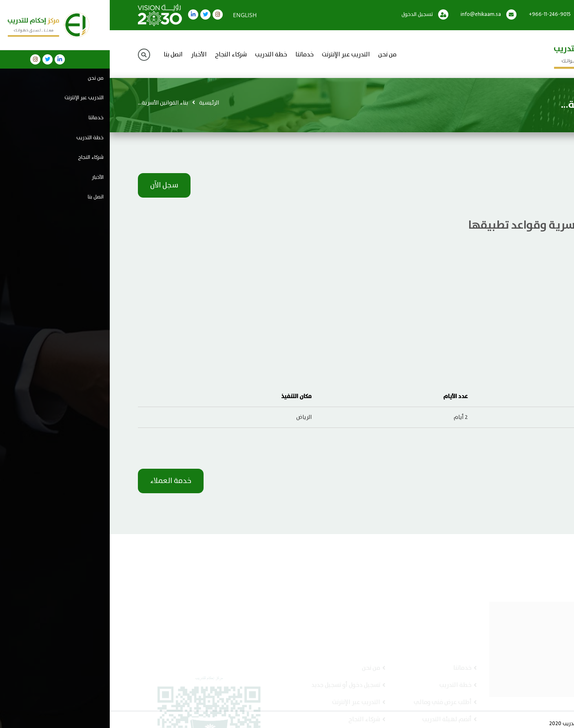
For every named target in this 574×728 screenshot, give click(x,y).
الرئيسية (99, 103)
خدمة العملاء (61, 481)
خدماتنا (195, 55)
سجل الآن (54, 185)
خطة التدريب (161, 55)
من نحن (278, 55)
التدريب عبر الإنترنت (236, 55)
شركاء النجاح (121, 55)
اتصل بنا (63, 55)
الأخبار (89, 55)
